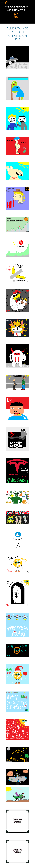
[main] (18, 34)
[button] (2, 3)
